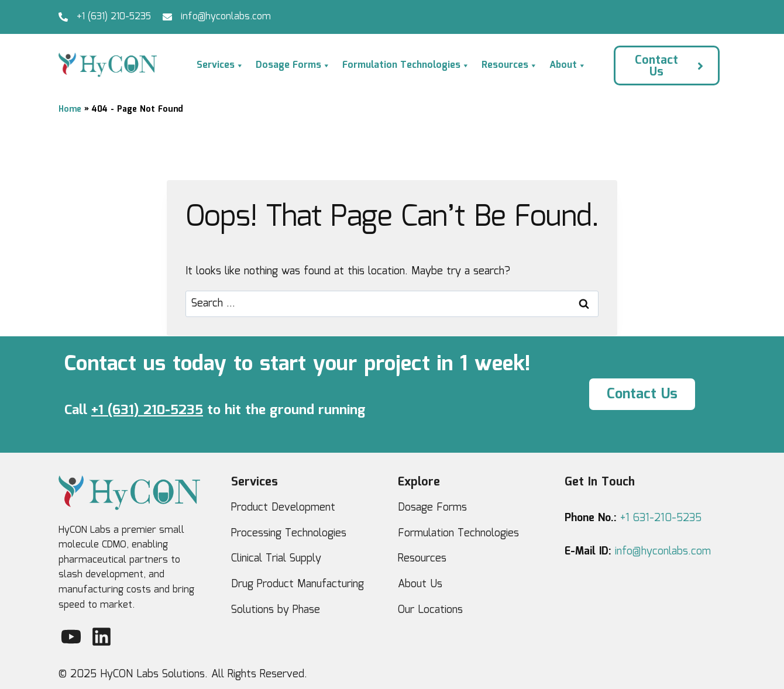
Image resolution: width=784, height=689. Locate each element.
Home (70, 109)
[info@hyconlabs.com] (167, 17)
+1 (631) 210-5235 (114, 17)
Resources (510, 66)
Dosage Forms (293, 66)
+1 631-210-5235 (661, 518)
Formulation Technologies (406, 66)
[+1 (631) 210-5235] (63, 17)
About (568, 66)
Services (220, 66)
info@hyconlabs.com (226, 17)
